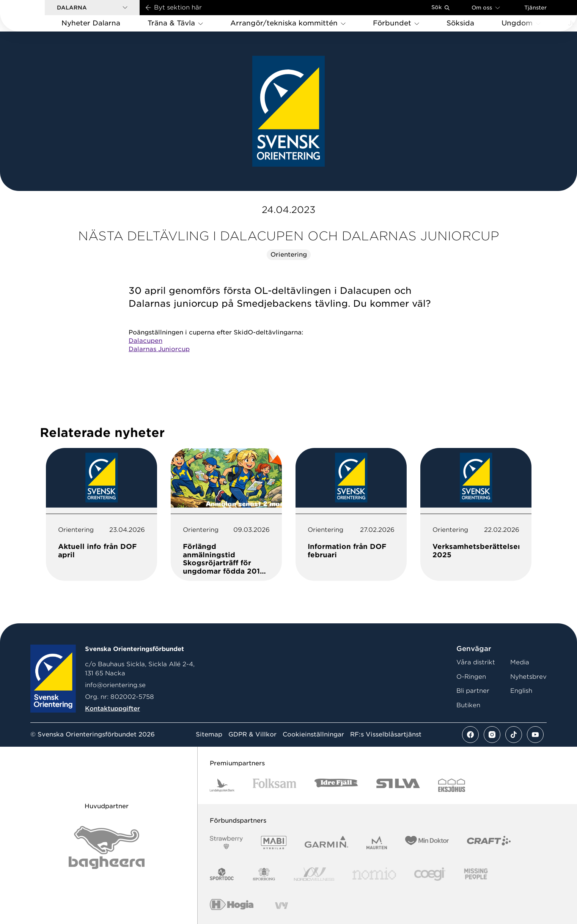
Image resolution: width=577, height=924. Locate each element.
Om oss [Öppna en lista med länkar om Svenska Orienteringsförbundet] (486, 7)
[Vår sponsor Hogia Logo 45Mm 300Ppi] (232, 906)
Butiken (468, 705)
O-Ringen (471, 677)
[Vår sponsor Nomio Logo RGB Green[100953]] (374, 874)
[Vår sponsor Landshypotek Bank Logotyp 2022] (222, 785)
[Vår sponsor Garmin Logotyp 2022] (326, 843)
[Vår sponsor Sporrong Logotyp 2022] (264, 874)
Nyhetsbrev (528, 677)
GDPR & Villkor (252, 735)
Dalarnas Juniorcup (159, 349)
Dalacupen (145, 341)
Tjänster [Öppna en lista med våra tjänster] (535, 8)
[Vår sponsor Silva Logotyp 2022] (398, 785)
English (521, 691)
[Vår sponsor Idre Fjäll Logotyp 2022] (336, 785)
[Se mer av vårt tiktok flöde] (514, 735)
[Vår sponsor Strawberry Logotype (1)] (226, 843)
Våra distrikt (476, 662)
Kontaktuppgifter (112, 709)
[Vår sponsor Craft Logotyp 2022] (489, 843)
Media (520, 662)
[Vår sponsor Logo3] (430, 874)
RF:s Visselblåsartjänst (386, 735)
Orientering (289, 255)
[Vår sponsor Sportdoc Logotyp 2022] (222, 874)
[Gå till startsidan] (35, 16)
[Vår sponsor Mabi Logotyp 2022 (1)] (274, 843)
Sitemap (209, 735)
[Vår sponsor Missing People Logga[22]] (476, 874)
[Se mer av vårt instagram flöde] (492, 735)
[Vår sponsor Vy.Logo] (281, 906)
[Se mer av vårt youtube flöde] (535, 735)
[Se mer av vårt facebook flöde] (470, 735)
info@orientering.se (115, 685)
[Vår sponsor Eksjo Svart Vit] (452, 785)
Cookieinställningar (313, 735)
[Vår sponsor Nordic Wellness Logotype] (314, 874)
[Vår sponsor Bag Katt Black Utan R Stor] (107, 848)
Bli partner (473, 691)
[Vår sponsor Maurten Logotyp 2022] (377, 843)
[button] (92, 8)
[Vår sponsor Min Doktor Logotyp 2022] (427, 843)
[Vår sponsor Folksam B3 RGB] (274, 785)
